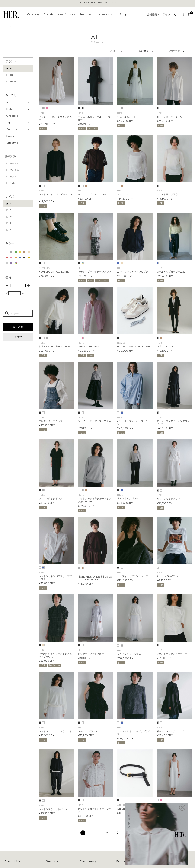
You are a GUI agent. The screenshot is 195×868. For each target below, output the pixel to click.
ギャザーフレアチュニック (171, 731)
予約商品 (14, 170)
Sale (13, 183)
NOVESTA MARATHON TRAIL (134, 346)
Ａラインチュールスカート (131, 654)
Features (86, 15)
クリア (18, 337)
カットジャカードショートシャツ (94, 810)
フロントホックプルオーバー (172, 654)
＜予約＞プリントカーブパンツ (94, 272)
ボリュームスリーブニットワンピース (94, 118)
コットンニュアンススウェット (55, 731)
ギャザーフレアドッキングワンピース (173, 423)
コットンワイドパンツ (168, 499)
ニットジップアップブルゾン (133, 272)
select (14, 81)
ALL (13, 68)
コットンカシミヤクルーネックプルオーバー (94, 500)
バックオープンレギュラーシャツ (134, 423)
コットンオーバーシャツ (170, 117)
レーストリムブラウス (168, 194)
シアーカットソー (127, 194)
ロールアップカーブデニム (171, 272)
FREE (14, 230)
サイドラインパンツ (128, 499)
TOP (10, 26)
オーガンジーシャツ (89, 346)
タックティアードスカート (92, 654)
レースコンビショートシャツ (93, 194)
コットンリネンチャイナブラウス (134, 733)
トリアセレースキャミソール (54, 346)
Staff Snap (106, 15)
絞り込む (18, 327)
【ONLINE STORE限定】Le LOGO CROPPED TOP (95, 578)
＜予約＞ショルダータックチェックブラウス (55, 655)
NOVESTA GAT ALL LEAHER (55, 272)
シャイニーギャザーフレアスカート (94, 423)
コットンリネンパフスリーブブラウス (55, 578)
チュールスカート (127, 117)
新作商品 (14, 164)
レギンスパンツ (165, 346)
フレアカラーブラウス (51, 421)
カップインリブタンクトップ (133, 576)
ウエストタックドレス (51, 499)
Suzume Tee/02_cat (168, 576)
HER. (13, 75)
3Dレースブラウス (88, 731)
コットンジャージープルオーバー (55, 196)
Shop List (126, 15)
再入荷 (13, 177)
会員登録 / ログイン (159, 15)
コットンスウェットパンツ (53, 809)
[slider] (11, 286)
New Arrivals (67, 15)
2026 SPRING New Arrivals (97, 3)
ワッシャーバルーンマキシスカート (55, 118)
